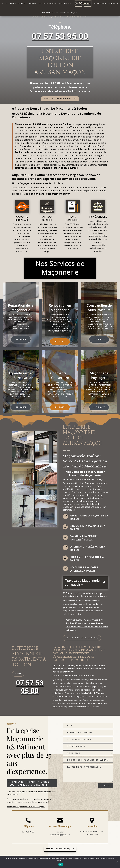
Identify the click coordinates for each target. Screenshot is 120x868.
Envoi (106, 788)
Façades (75, 13)
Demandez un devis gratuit (60, 102)
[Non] (117, 862)
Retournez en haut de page (58, 851)
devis (18, 676)
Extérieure (65, 13)
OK (61, 865)
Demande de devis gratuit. (82, 641)
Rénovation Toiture (50, 13)
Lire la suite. (21, 342)
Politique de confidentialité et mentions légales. (26, 810)
